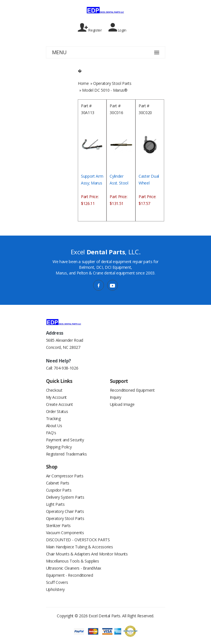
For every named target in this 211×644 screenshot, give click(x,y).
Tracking (53, 419)
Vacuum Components (65, 533)
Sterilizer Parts (58, 526)
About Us (54, 426)
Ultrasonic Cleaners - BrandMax (74, 568)
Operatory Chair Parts (65, 511)
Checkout (54, 390)
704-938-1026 (66, 368)
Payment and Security (65, 440)
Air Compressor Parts (65, 476)
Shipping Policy (59, 447)
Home (83, 83)
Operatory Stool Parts (112, 83)
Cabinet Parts (58, 483)
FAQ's (51, 433)
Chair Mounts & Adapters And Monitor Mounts (87, 554)
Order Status (57, 411)
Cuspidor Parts (59, 490)
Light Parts (55, 504)
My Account (57, 397)
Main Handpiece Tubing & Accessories (80, 547)
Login (117, 28)
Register (90, 28)
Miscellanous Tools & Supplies (73, 561)
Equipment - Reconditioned (70, 575)
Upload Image (122, 404)
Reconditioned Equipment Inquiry (132, 394)
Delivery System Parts (65, 497)
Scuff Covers (57, 582)
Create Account (59, 404)
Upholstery (56, 589)
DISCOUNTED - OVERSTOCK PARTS (78, 540)
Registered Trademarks (66, 454)
